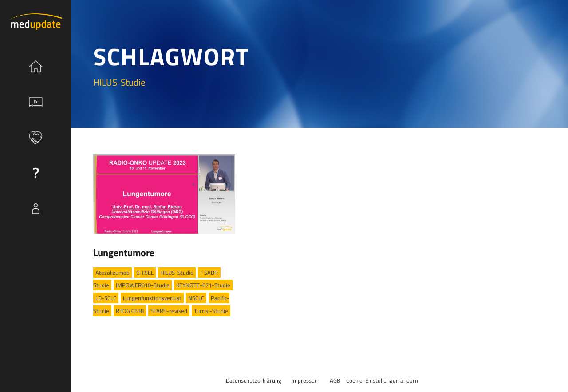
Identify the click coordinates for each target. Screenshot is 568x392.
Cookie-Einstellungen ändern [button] (382, 380)
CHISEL (145, 273)
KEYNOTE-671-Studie (203, 285)
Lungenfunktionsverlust (152, 298)
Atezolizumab (112, 273)
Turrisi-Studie (211, 311)
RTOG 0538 (130, 311)
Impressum (306, 380)
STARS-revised (169, 311)
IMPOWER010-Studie (143, 285)
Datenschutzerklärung (254, 380)
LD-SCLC (106, 298)
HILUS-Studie (177, 273)
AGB (335, 380)
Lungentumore (124, 253)
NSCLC (196, 298)
